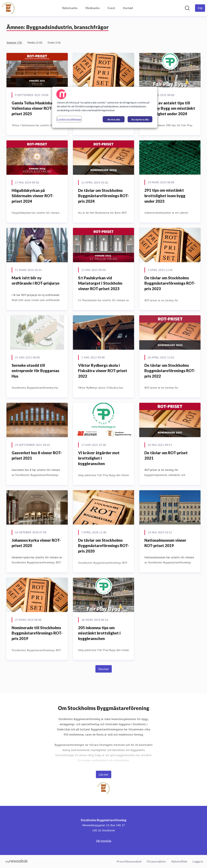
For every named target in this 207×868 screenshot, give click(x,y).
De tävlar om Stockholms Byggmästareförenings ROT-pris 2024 (103, 196)
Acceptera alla (140, 119)
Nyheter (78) (14, 43)
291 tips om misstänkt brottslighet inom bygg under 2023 (165, 196)
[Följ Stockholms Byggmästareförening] (200, 8)
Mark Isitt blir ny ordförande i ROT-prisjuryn (35, 281)
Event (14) (54, 43)
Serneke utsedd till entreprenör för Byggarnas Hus (35, 371)
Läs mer (104, 774)
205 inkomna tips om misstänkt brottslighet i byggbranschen (99, 633)
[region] (105, 107)
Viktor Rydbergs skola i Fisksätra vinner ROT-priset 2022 (103, 371)
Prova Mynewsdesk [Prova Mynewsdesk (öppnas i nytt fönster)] (129, 861)
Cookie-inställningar (69, 119)
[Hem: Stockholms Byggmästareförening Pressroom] (8, 8)
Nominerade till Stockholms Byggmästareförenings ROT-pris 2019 (37, 633)
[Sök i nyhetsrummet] (187, 8)
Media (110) (35, 43)
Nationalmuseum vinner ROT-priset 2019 (165, 543)
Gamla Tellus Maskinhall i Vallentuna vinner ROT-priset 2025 (34, 108)
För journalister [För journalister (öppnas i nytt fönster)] (156, 861)
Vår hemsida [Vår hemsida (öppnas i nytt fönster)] (104, 841)
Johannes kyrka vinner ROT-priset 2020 (36, 543)
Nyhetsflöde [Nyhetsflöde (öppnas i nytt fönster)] (179, 861)
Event (111, 8)
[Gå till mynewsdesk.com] (17, 862)
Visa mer (104, 669)
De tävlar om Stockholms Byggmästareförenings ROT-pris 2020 (103, 546)
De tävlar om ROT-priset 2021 (166, 455)
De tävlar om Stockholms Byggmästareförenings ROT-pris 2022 (170, 371)
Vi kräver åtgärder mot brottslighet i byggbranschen (99, 458)
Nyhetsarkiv (70, 8)
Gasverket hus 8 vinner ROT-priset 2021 (37, 455)
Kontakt (128, 8)
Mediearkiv (93, 8)
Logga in (198, 861)
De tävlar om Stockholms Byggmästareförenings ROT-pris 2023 (170, 283)
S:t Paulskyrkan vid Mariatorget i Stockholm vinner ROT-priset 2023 (100, 283)
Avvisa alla (114, 119)
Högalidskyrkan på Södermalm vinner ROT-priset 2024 (33, 196)
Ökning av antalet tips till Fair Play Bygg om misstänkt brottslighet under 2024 (170, 108)
